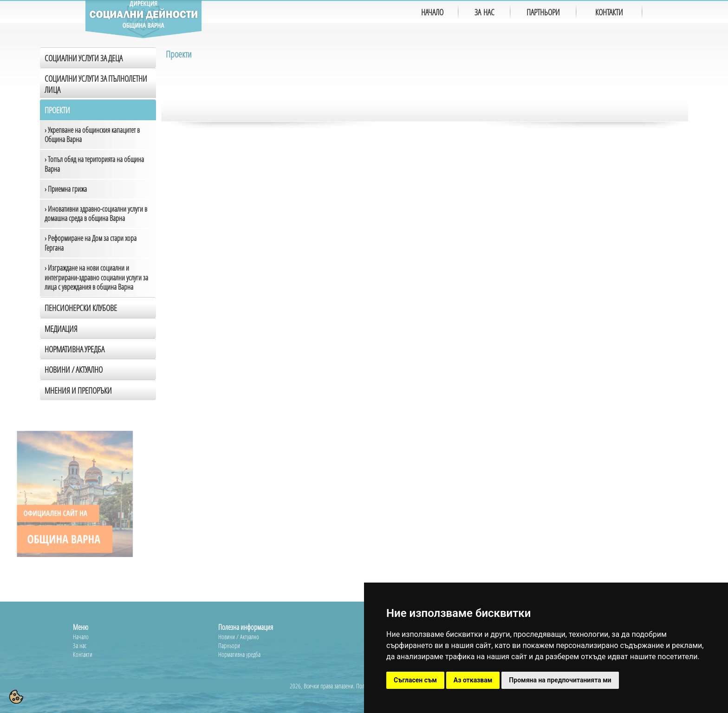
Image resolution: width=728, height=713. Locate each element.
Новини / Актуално (74, 369)
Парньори (229, 645)
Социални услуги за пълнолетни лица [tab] (96, 84)
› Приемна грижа (66, 189)
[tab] (98, 369)
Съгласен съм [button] (415, 680)
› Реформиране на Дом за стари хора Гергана (91, 243)
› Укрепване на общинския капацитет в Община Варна (92, 135)
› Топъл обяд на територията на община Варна (94, 164)
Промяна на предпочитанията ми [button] (560, 680)
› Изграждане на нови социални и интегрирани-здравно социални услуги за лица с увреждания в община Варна (96, 278)
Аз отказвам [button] (473, 680)
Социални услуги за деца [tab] (84, 58)
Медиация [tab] (61, 329)
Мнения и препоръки (78, 390)
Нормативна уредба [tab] (75, 349)
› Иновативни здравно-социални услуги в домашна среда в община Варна (96, 214)
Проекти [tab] (57, 110)
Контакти (83, 654)
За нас (80, 645)
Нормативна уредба (239, 654)
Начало (81, 637)
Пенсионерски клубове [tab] (81, 308)
